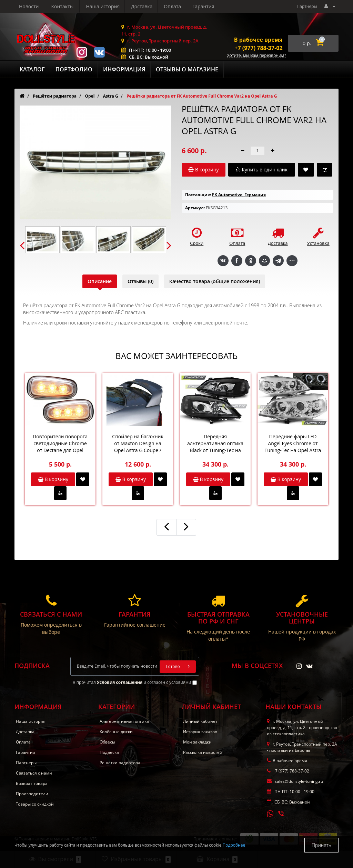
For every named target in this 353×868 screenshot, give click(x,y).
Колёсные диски (116, 732)
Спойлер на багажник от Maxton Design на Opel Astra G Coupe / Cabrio (138, 443)
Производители (32, 794)
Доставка (76, 6)
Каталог (32, 69)
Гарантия (140, 6)
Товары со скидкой (35, 804)
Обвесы (107, 742)
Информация (124, 69)
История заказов (200, 732)
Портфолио (74, 69)
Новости (173, 6)
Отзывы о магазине (187, 69)
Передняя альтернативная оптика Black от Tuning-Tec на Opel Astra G (215, 443)
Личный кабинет (200, 721)
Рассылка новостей (203, 752)
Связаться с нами (34, 773)
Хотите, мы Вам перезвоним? (257, 56)
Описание (100, 281)
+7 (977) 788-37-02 (258, 48)
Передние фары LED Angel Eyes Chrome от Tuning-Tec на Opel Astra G (293, 443)
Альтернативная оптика (124, 721)
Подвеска (109, 752)
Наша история (36, 6)
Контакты (206, 6)
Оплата (108, 6)
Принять (321, 845)
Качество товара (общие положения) (215, 281)
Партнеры (307, 6)
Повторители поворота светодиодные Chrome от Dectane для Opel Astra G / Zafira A (60, 443)
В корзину (53, 479)
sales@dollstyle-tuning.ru (295, 781)
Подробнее (234, 845)
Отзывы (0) (140, 281)
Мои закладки (197, 742)
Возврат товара (32, 783)
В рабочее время (258, 40)
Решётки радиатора (120, 763)
